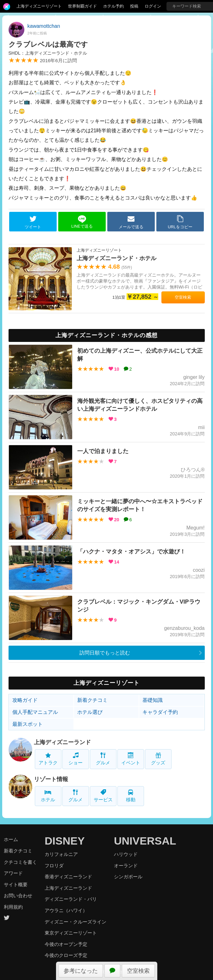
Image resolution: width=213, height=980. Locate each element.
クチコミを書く (20, 862)
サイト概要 (16, 884)
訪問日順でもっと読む (105, 653)
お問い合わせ (18, 896)
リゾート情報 (51, 779)
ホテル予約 (113, 6)
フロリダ (54, 866)
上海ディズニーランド (62, 742)
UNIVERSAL (145, 841)
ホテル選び (90, 712)
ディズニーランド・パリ (71, 899)
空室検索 (138, 971)
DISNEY (65, 841)
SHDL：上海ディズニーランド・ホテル (48, 53)
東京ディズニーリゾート (71, 933)
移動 (131, 796)
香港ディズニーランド (68, 877)
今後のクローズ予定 (66, 955)
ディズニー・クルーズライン (75, 922)
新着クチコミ (92, 700)
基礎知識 (153, 700)
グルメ (103, 759)
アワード (13, 873)
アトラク (48, 759)
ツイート (33, 222)
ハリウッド (126, 854)
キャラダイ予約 (160, 712)
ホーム (11, 839)
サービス (103, 796)
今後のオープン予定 (66, 944)
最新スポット (28, 724)
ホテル (48, 796)
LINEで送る (82, 222)
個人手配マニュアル (35, 712)
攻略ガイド (25, 700)
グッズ (158, 759)
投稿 (134, 6)
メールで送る (131, 222)
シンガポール (128, 877)
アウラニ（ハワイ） (66, 910)
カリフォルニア (61, 854)
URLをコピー (180, 222)
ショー (75, 759)
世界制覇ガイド (82, 6)
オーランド (126, 866)
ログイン (153, 6)
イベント (131, 759)
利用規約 (13, 907)
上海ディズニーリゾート (39, 6)
